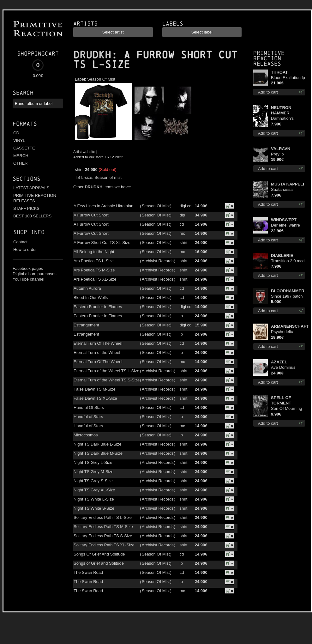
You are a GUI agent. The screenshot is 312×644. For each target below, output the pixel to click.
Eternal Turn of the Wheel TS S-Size (107, 380)
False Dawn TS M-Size (95, 389)
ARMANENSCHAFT (288, 326)
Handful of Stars (88, 417)
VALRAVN (281, 149)
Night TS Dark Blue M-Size (98, 453)
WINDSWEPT (284, 220)
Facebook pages (28, 268)
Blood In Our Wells (91, 298)
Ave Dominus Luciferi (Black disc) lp (284, 368)
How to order (25, 249)
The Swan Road (88, 572)
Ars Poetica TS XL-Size (95, 279)
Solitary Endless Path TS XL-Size (104, 545)
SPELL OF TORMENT (281, 400)
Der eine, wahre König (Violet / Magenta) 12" (285, 225)
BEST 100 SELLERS (32, 216)
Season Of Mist (101, 79)
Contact (20, 242)
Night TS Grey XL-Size (94, 490)
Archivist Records (158, 261)
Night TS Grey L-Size (93, 462)
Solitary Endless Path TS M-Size (103, 527)
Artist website (84, 152)
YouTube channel (28, 279)
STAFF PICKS (26, 208)
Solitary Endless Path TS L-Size (103, 517)
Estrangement (86, 325)
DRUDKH (92, 55)
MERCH (21, 156)
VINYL (19, 140)
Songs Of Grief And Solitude (99, 554)
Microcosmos (86, 435)
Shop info (29, 232)
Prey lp (277, 154)
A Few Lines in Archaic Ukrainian (103, 206)
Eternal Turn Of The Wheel (98, 343)
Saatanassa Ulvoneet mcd (283, 190)
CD (16, 133)
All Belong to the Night (94, 252)
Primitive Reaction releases (269, 58)
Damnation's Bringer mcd (282, 119)
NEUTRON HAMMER (281, 110)
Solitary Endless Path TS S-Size (103, 536)
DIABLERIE (282, 255)
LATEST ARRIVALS (31, 188)
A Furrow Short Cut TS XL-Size (102, 243)
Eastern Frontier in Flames (98, 307)
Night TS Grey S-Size (93, 481)
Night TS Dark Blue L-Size (98, 444)
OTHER (21, 163)
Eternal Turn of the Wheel (97, 352)
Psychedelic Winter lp (282, 332)
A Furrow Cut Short (91, 215)
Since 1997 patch (287, 296)
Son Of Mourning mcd (286, 409)
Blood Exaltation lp (288, 78)
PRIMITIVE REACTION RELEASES (35, 198)
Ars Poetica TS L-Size (94, 261)
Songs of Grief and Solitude (99, 563)
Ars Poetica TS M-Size (94, 270)
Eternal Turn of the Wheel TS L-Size (106, 371)
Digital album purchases (35, 274)
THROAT (279, 72)
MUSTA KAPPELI (288, 184)
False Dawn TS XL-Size (95, 398)
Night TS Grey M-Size (93, 472)
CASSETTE (24, 148)
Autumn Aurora (87, 288)
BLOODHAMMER (288, 291)
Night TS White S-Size (94, 508)
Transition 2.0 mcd (288, 261)
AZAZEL (279, 362)
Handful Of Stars (89, 407)
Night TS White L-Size (94, 499)
